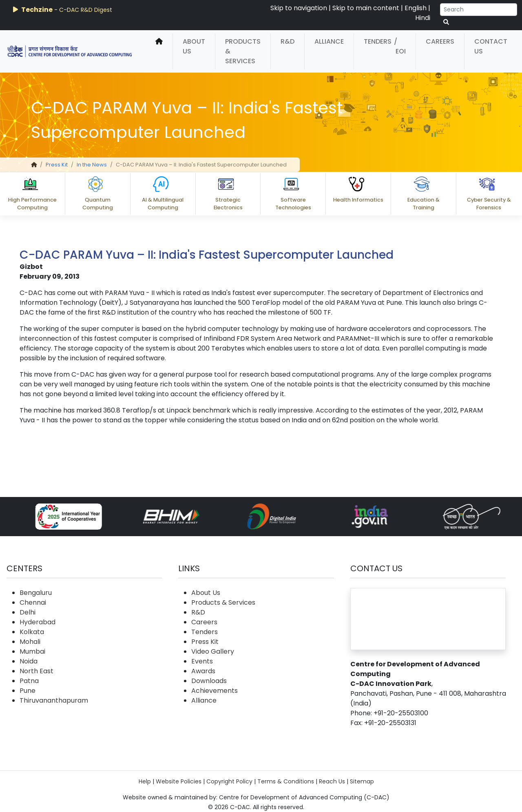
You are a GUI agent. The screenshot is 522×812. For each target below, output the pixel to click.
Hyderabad (38, 622)
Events (202, 661)
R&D (288, 41)
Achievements (215, 691)
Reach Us (332, 781)
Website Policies (179, 781)
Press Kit (57, 165)
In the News (92, 165)
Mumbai (32, 651)
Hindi (423, 18)
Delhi (28, 612)
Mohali (30, 642)
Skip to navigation (299, 8)
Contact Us (491, 46)
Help (145, 781)
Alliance (329, 41)
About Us (194, 46)
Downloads (209, 681)
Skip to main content (366, 8)
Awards (203, 671)
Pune (28, 691)
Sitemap (362, 781)
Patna (29, 681)
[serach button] (446, 22)
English (416, 8)
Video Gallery (213, 651)
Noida (29, 661)
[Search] (479, 10)
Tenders (378, 41)
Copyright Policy (229, 781)
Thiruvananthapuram (54, 700)
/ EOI (400, 46)
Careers (440, 41)
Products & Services (243, 51)
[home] (159, 51)
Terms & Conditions (286, 781)
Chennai (33, 602)
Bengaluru (36, 593)
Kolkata (32, 632)
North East (36, 671)
